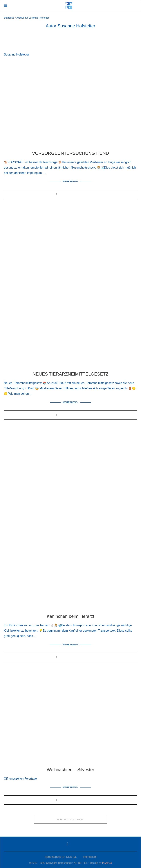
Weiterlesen (70, 182)
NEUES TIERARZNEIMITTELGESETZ (71, 374)
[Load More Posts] (70, 819)
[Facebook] (67, 844)
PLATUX (107, 862)
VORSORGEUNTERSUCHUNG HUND (71, 153)
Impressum (90, 856)
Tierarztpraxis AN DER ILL (60, 856)
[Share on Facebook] (57, 194)
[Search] (135, 6)
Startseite (9, 18)
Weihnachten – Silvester (70, 769)
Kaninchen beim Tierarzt (71, 616)
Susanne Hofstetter (16, 55)
